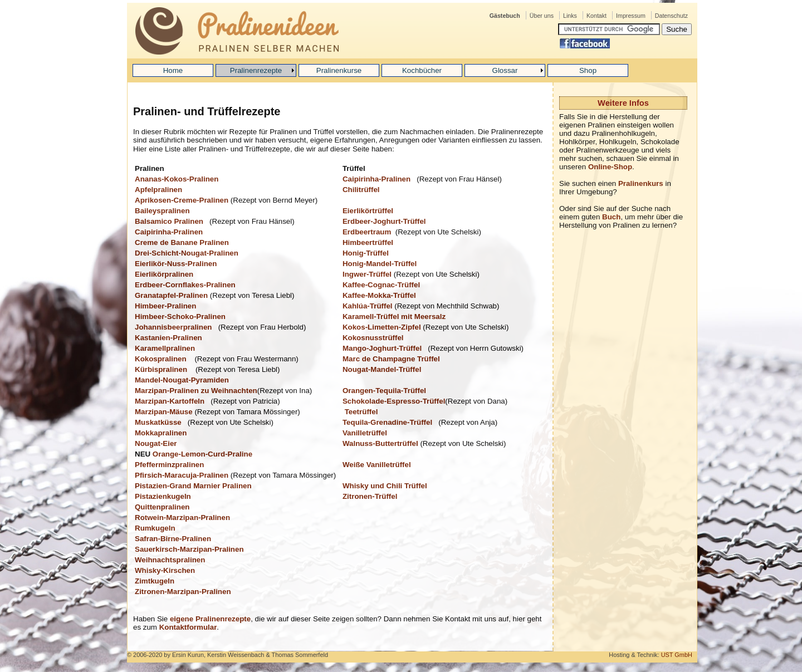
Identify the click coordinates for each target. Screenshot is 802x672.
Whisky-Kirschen (165, 570)
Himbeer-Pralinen (165, 306)
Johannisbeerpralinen (173, 327)
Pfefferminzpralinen (169, 465)
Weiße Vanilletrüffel (377, 465)
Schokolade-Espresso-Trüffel (394, 401)
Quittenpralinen (162, 507)
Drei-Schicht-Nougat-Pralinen (187, 253)
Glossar (505, 70)
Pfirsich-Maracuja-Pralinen (182, 475)
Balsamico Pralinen (169, 221)
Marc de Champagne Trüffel (391, 359)
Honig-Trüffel (366, 253)
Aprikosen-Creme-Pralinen (182, 200)
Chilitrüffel (361, 190)
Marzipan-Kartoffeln (170, 401)
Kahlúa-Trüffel (368, 306)
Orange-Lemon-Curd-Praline (202, 454)
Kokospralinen (162, 359)
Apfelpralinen (158, 190)
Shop (588, 70)
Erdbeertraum (367, 232)
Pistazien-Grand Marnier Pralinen (193, 486)
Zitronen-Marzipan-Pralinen (183, 592)
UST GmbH (677, 655)
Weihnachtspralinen (170, 560)
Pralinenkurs (641, 183)
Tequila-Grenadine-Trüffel (387, 422)
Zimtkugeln (155, 581)
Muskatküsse (158, 422)
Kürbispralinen (162, 369)
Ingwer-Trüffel (367, 274)
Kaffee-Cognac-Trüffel (381, 285)
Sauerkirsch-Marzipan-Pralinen (189, 549)
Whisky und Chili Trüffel (385, 486)
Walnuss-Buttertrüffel (380, 443)
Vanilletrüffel (365, 433)
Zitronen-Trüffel (370, 496)
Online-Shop (610, 167)
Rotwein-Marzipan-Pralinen (182, 518)
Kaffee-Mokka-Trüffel (379, 295)
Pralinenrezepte (256, 70)
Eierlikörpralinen (164, 274)
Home (173, 70)
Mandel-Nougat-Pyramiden (182, 380)
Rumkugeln (155, 528)
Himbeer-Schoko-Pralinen (180, 317)
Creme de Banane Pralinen (182, 242)
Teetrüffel (361, 412)
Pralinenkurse (339, 70)
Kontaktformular (188, 627)
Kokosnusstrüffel (373, 338)
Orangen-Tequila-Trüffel (384, 391)
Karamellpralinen (165, 348)
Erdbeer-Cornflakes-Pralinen (185, 285)
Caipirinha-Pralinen (376, 179)
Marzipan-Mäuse (164, 412)
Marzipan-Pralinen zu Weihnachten (196, 391)
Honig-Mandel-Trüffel (380, 264)
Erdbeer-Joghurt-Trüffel (384, 221)
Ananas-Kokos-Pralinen (178, 179)
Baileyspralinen (162, 211)
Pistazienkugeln (163, 496)
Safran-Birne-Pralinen (173, 539)
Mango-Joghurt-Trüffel (382, 348)
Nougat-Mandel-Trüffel (382, 369)
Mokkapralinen (161, 433)
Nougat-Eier (156, 443)
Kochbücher (422, 70)
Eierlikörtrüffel (368, 211)
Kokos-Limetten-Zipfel (382, 327)
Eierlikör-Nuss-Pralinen (176, 264)
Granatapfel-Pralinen (171, 295)
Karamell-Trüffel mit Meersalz (394, 317)
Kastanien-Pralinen (168, 338)
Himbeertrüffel (368, 242)
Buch (611, 217)
